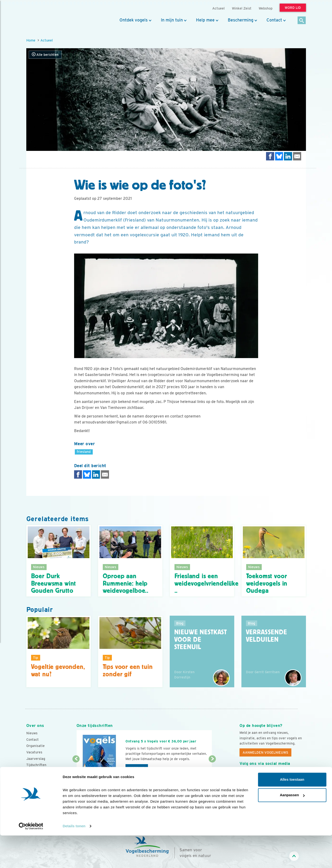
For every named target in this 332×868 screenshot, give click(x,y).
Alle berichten (45, 55)
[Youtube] (253, 774)
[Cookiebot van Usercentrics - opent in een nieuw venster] (31, 859)
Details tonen (74, 859)
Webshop (266, 8)
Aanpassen (292, 828)
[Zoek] (302, 21)
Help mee (205, 20)
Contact (274, 20)
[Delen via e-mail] (297, 156)
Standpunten (36, 778)
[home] (48, 15)
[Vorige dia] (76, 773)
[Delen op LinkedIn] (288, 156)
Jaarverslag (36, 759)
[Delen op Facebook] (270, 156)
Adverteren (35, 771)
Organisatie (35, 746)
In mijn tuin (172, 20)
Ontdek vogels (134, 20)
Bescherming (241, 20)
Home (31, 40)
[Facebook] (243, 774)
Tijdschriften (36, 765)
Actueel (47, 40)
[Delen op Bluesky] (279, 156)
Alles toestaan (292, 812)
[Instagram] (263, 774)
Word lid (137, 768)
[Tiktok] (292, 774)
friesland (84, 452)
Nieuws (32, 733)
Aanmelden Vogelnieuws (265, 752)
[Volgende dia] (212, 773)
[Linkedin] (273, 774)
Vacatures (34, 752)
